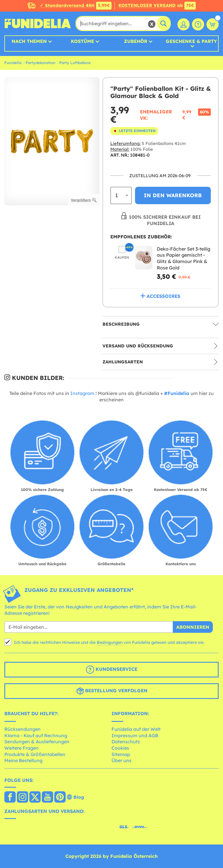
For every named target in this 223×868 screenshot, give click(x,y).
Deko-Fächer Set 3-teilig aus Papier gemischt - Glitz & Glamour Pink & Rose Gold (184, 258)
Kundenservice (112, 670)
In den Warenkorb (173, 195)
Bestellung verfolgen (111, 691)
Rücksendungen (23, 729)
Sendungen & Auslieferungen (37, 742)
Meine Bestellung (23, 760)
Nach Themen (29, 41)
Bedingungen (110, 642)
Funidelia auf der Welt (136, 729)
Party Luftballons (75, 63)
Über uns (122, 760)
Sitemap (121, 754)
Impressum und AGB (135, 735)
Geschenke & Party (191, 41)
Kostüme (82, 41)
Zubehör (136, 41)
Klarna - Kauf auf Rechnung (36, 735)
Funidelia (13, 63)
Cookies (120, 748)
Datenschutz (126, 742)
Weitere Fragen (21, 748)
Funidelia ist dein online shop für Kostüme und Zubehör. (38, 23)
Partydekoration (41, 63)
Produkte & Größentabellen (35, 754)
